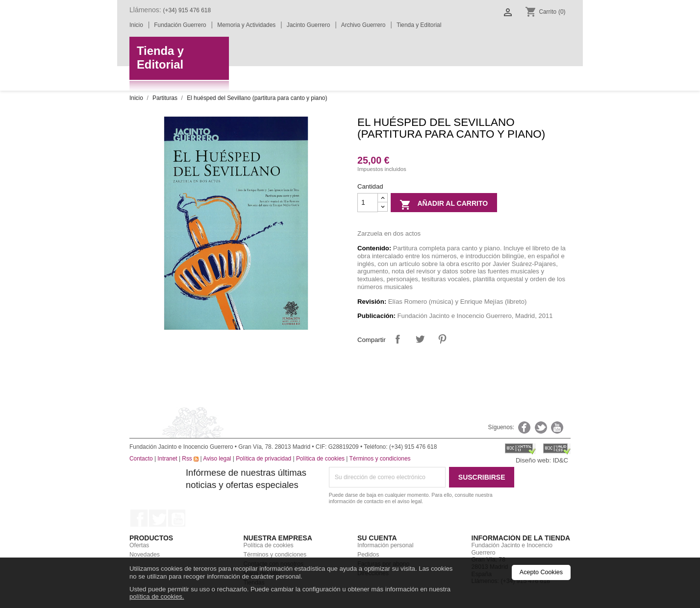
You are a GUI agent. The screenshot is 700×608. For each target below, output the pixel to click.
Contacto (141, 459)
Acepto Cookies (541, 572)
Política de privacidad (263, 459)
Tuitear (420, 339)
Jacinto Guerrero (309, 25)
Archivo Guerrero (363, 25)
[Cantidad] (368, 203)
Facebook (139, 518)
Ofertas (139, 545)
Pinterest (442, 339)
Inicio (136, 25)
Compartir (398, 339)
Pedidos (368, 555)
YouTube (177, 518)
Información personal (385, 545)
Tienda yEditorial (160, 58)
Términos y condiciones (380, 459)
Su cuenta (377, 538)
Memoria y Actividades (246, 25)
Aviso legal (217, 459)
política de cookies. (157, 596)
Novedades (145, 555)
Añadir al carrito (444, 204)
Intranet (167, 459)
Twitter (158, 518)
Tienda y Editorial (419, 25)
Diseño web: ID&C (542, 460)
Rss (190, 459)
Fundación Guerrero (180, 25)
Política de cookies (320, 459)
